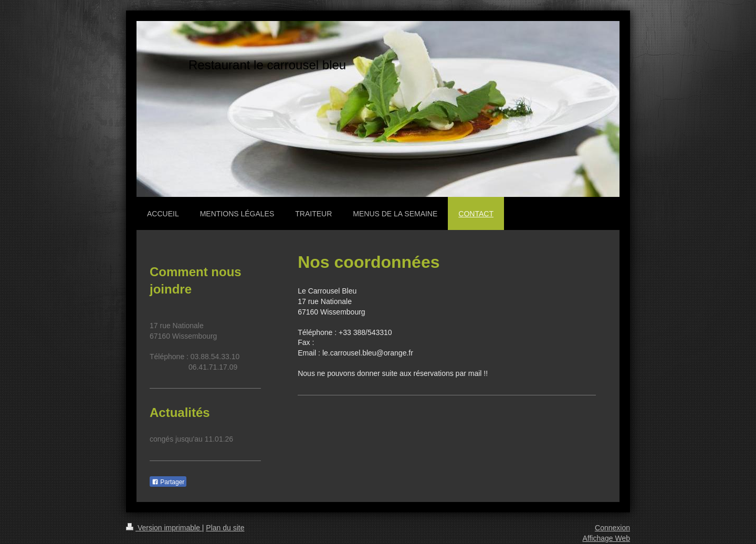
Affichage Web (606, 538)
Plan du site (225, 528)
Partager (168, 482)
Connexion (612, 528)
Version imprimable (164, 528)
